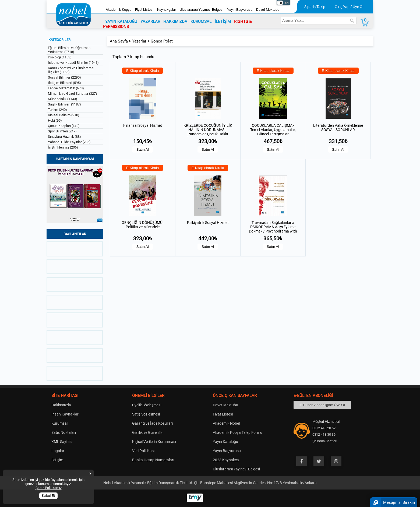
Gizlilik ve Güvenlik (147, 432)
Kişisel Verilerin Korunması (154, 442)
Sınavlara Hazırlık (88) (64, 137)
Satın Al (143, 149)
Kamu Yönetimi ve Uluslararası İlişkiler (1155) (71, 70)
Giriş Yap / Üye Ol (349, 7)
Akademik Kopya (119, 10)
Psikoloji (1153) (60, 57)
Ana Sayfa (119, 41)
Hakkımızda (61, 405)
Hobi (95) (55, 120)
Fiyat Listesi (144, 10)
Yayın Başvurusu (240, 10)
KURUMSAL (201, 22)
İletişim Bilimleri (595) (64, 83)
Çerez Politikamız (49, 488)
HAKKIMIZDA (175, 22)
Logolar (58, 451)
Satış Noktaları (64, 432)
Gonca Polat (162, 41)
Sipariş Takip (315, 7)
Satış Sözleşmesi (146, 414)
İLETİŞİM (223, 22)
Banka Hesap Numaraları (153, 460)
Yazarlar (139, 41)
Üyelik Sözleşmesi (147, 405)
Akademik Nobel (226, 423)
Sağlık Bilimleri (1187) (64, 104)
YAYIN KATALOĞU (121, 22)
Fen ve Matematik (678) (66, 88)
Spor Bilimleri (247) (62, 131)
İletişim (57, 460)
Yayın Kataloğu (225, 442)
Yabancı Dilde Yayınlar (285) (69, 142)
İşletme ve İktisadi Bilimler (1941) (73, 63)
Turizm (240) (57, 110)
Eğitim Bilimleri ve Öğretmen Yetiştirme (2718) (69, 50)
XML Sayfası (62, 442)
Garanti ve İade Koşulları (152, 423)
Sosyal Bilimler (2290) (64, 77)
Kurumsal (59, 423)
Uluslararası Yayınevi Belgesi (202, 10)
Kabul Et (48, 496)
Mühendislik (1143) (63, 99)
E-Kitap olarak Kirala (143, 71)
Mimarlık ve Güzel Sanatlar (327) (73, 94)
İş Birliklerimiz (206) (63, 147)
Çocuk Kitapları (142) (64, 126)
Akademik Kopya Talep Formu (238, 432)
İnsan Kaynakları (65, 414)
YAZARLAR (150, 22)
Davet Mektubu (268, 10)
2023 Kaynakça (226, 460)
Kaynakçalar (167, 10)
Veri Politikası (143, 451)
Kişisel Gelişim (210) (64, 115)
